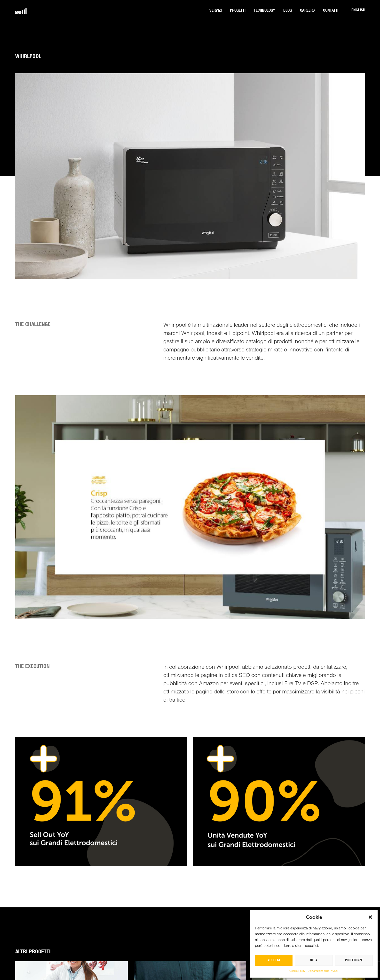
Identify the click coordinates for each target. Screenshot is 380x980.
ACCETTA (274, 960)
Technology (264, 11)
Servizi (216, 11)
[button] (370, 917)
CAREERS (307, 11)
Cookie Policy (297, 971)
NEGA (314, 960)
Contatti (331, 11)
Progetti (238, 11)
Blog (288, 11)
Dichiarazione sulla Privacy (323, 971)
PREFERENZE (354, 960)
